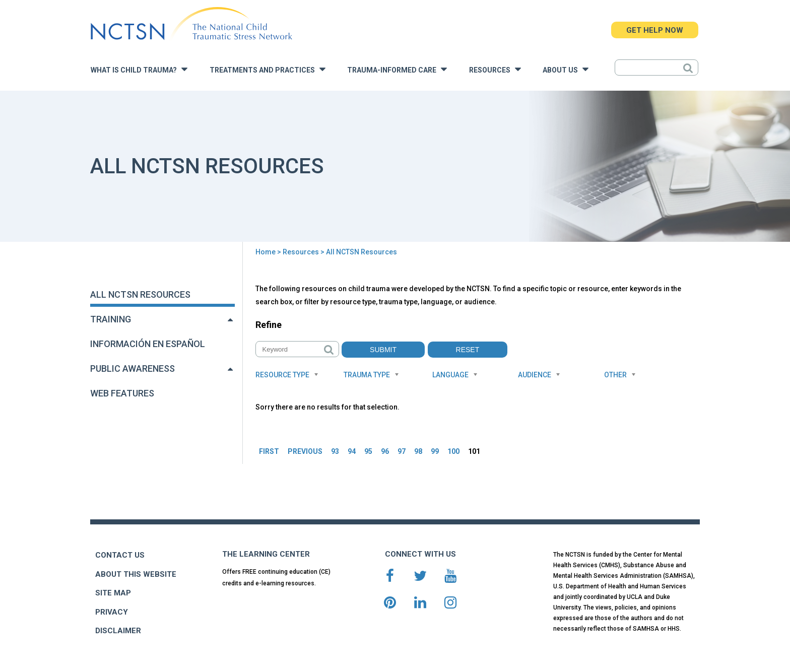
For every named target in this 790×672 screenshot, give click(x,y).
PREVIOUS (305, 451)
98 (418, 451)
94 (352, 451)
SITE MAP (113, 593)
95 (368, 451)
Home (266, 252)
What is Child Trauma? (139, 69)
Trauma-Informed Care (397, 69)
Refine (269, 325)
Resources (495, 69)
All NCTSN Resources (140, 294)
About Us (566, 69)
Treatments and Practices (268, 69)
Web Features (122, 393)
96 (385, 451)
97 (402, 451)
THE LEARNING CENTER (266, 554)
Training (111, 319)
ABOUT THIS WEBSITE (136, 574)
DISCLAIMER (118, 631)
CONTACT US (120, 555)
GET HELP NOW (655, 30)
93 (335, 451)
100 (453, 451)
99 (435, 451)
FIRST (269, 451)
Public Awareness (133, 368)
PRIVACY (112, 612)
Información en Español (148, 344)
